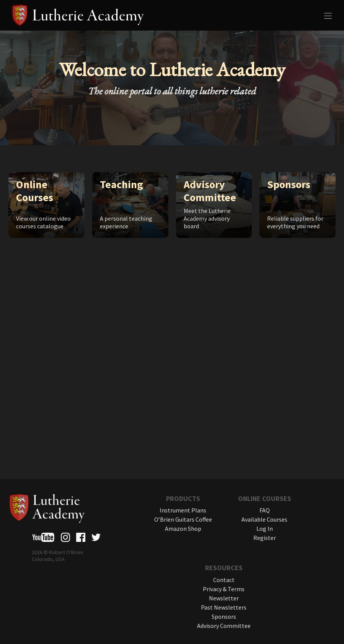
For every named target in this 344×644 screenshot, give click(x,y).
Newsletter (224, 598)
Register (265, 538)
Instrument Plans (183, 510)
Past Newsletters (224, 607)
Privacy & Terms (224, 589)
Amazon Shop (183, 529)
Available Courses (264, 519)
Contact (224, 580)
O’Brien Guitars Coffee (183, 519)
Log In (265, 529)
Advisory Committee (224, 626)
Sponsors (224, 616)
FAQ (265, 510)
